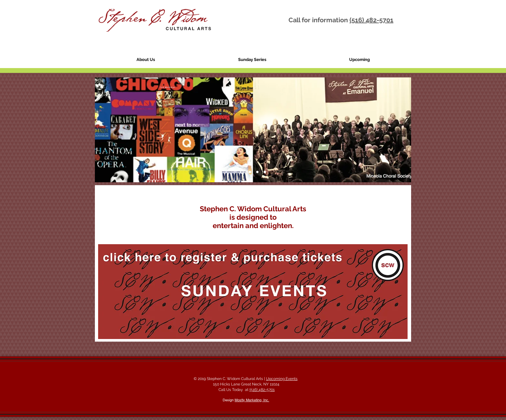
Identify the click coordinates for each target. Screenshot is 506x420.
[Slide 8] (265, 172)
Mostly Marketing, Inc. (252, 400)
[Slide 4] (242, 172)
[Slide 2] (250, 172)
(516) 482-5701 (371, 20)
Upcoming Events (282, 379)
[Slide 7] (257, 172)
